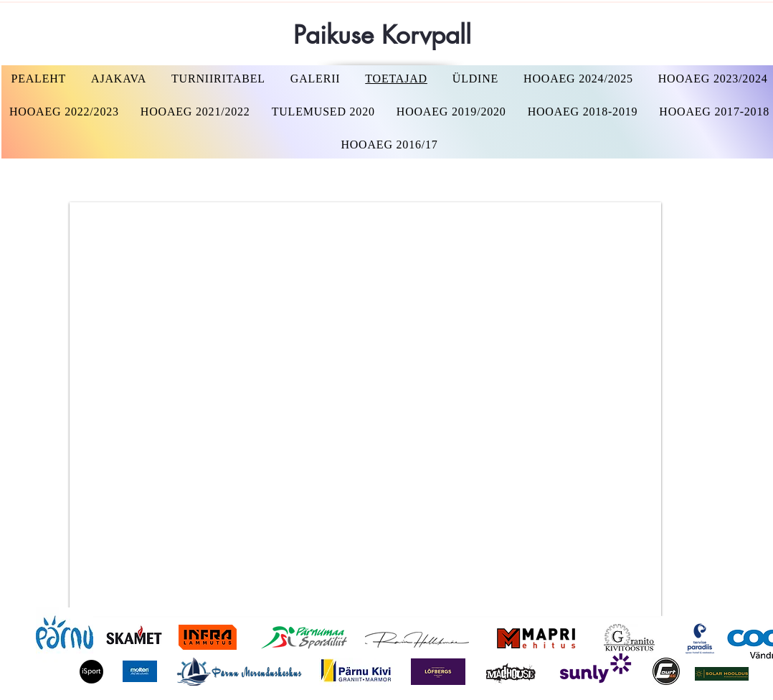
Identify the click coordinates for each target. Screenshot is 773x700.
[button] (579, 79)
